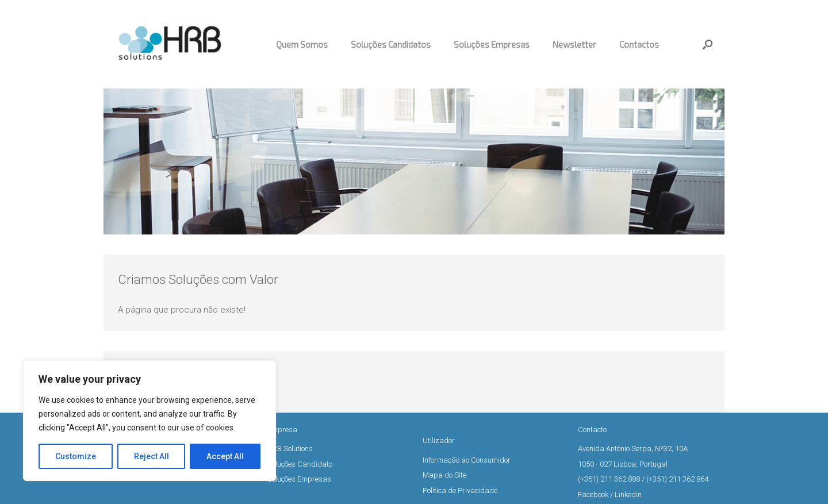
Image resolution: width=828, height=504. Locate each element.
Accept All (225, 456)
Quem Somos (302, 44)
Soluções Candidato (300, 464)
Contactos (639, 44)
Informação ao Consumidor (467, 460)
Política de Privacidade (460, 490)
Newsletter (574, 44)
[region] (149, 421)
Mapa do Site (444, 475)
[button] (708, 44)
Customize (76, 456)
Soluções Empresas (492, 44)
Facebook (593, 495)
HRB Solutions (290, 449)
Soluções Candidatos (391, 44)
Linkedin (628, 495)
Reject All (152, 456)
